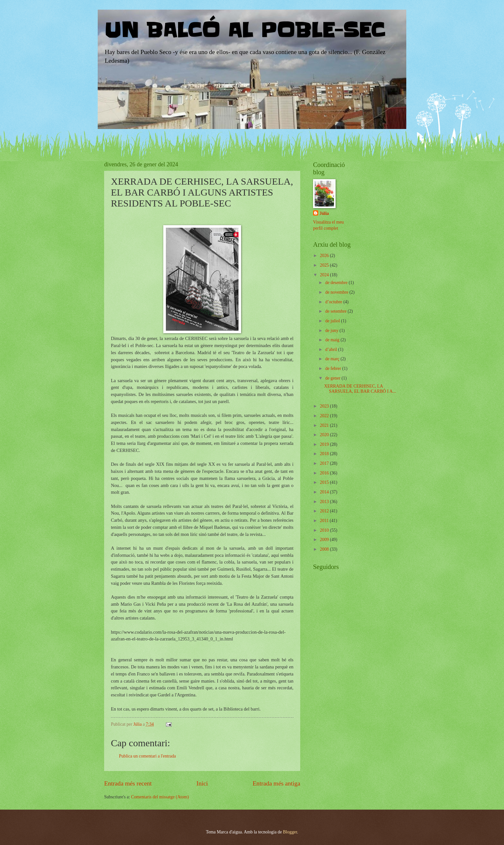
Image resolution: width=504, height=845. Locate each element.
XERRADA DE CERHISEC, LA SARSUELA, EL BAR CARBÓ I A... (360, 389)
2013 (325, 502)
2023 (325, 406)
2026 (325, 256)
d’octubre (334, 302)
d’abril (332, 349)
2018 (325, 454)
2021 (325, 425)
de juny (332, 331)
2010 (325, 530)
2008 (325, 549)
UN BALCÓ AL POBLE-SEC (244, 31)
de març (333, 359)
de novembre (337, 292)
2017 (325, 463)
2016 (325, 473)
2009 (325, 540)
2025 (325, 265)
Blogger (290, 832)
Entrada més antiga (276, 783)
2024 (325, 275)
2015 (325, 482)
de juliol (333, 321)
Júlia (324, 213)
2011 (325, 521)
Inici (202, 783)
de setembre (337, 311)
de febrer (334, 368)
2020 (325, 435)
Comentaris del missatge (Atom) (160, 797)
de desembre (337, 283)
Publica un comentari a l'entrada (147, 756)
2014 (325, 492)
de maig (333, 340)
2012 (325, 511)
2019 (325, 444)
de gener (333, 378)
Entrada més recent (128, 783)
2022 (325, 416)
